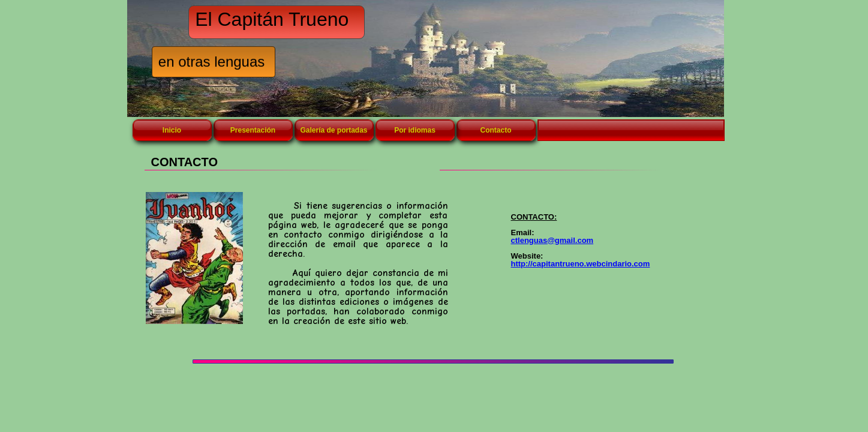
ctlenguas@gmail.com (552, 240)
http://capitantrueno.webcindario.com (581, 264)
